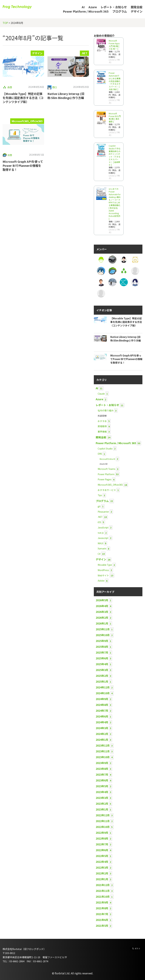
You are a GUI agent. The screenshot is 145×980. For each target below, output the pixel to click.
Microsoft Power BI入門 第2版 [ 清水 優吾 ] (115, 117)
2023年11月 (103, 751)
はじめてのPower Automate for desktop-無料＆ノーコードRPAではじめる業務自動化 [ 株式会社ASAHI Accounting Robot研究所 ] (115, 204)
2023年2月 (102, 804)
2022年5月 (102, 856)
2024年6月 (102, 716)
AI (83, 7)
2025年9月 (102, 641)
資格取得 (102, 426)
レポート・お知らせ (114, 7)
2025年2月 (102, 676)
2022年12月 (103, 815)
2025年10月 (103, 635)
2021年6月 (102, 920)
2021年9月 (102, 902)
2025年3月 (102, 670)
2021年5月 (102, 926)
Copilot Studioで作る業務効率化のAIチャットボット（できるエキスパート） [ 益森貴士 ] (115, 155)
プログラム (120, 11)
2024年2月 (102, 734)
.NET (84, 53)
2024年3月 (102, 728)
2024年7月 (102, 711)
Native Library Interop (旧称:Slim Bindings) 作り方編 (66, 96)
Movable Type (105, 565)
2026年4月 (102, 606)
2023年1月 (102, 809)
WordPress (103, 570)
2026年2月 (102, 618)
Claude (101, 394)
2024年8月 (102, 705)
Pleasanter (103, 512)
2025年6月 (102, 658)
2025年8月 (102, 647)
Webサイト (103, 575)
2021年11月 (103, 891)
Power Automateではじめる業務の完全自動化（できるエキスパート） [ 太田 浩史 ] (115, 81)
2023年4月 (102, 792)
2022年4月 (102, 862)
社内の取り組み (106, 410)
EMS (100, 454)
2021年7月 (102, 914)
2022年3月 (102, 867)
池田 (10, 155)
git (99, 506)
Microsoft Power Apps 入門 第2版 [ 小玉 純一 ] (114, 45)
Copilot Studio (105, 449)
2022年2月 (102, 873)
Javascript (103, 538)
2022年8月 (102, 838)
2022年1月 (102, 879)
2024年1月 (102, 740)
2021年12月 (103, 885)
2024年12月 (103, 687)
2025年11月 (103, 629)
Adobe (101, 581)
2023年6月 (102, 780)
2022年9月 (102, 833)
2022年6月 (102, 850)
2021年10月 (103, 897)
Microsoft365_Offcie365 (27, 121)
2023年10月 (103, 757)
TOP (5, 23)
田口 (55, 87)
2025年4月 (102, 664)
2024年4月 (102, 722)
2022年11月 (103, 821)
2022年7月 (102, 844)
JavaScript (103, 527)
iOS (99, 522)
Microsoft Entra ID (107, 459)
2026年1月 (102, 623)
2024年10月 (103, 693)
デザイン (137, 11)
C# (99, 554)
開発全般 (137, 7)
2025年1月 (102, 681)
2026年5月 (102, 600)
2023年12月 (103, 745)
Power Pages (105, 479)
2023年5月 (102, 786)
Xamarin (102, 548)
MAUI (100, 543)
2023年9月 (102, 763)
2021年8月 (102, 908)
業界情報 (102, 432)
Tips (100, 495)
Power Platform (106, 474)
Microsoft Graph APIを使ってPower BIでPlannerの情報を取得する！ (23, 165)
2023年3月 (102, 798)
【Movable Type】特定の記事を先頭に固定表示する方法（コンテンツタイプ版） (23, 98)
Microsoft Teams (107, 469)
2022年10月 (103, 827)
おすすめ (102, 421)
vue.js (101, 533)
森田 (10, 87)
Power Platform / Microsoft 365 (86, 11)
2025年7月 (102, 652)
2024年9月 (102, 699)
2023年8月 (102, 769)
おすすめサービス (107, 490)
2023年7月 (102, 774)
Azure (93, 7)
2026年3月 (102, 612)
